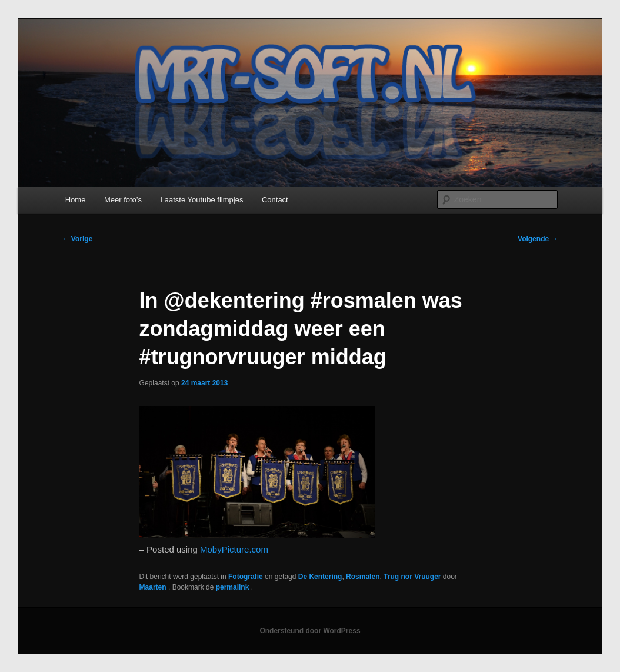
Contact (275, 200)
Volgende (538, 239)
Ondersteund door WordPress (310, 631)
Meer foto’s (123, 200)
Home (76, 200)
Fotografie (246, 577)
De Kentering (320, 577)
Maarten (154, 587)
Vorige (78, 239)
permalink (234, 587)
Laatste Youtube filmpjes (201, 200)
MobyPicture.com (234, 549)
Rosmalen (363, 577)
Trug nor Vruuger (412, 577)
